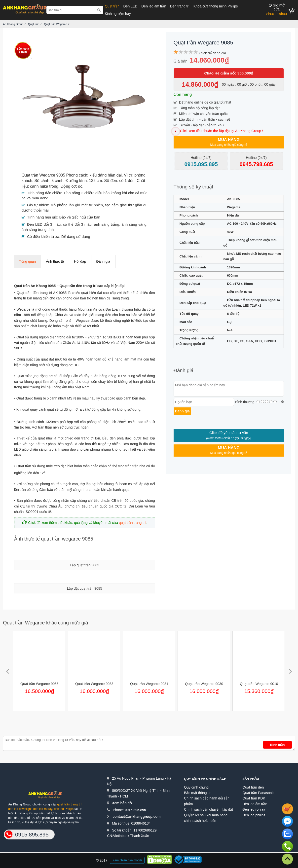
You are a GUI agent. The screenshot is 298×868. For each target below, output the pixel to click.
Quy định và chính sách (205, 779)
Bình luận (277, 745)
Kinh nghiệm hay (118, 14)
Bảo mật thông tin (198, 793)
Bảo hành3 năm (23, 50)
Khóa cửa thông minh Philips (216, 6)
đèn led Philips (64, 809)
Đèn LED (130, 6)
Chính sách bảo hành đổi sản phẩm (207, 801)
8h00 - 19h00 (277, 10)
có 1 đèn (127, 181)
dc (80, 186)
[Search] (99, 10)
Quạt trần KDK (254, 798)
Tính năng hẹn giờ (42, 217)
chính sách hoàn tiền (200, 821)
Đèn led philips (254, 815)
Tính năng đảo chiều (44, 193)
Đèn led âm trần (154, 6)
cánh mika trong (44, 186)
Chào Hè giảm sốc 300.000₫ (229, 73)
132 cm (95, 181)
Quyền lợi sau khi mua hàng (206, 815)
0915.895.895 (135, 810)
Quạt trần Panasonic (258, 793)
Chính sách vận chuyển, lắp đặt (208, 809)
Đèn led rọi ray (254, 809)
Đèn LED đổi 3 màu (44, 224)
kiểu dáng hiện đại (106, 175)
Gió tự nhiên (38, 205)
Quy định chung (196, 787)
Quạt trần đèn (253, 787)
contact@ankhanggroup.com (136, 817)
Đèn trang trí (180, 6)
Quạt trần (112, 6)
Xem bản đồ (122, 803)
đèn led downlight (20, 809)
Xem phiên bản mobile (127, 860)
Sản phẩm (251, 779)
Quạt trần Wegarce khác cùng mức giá (46, 623)
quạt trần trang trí (132, 523)
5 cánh (57, 181)
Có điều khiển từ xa (43, 236)
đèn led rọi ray (43, 809)
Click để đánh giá (213, 53)
